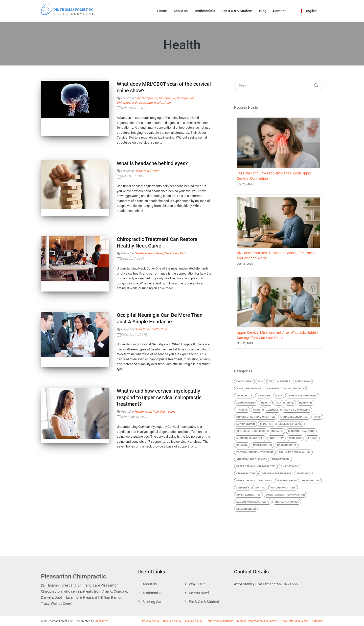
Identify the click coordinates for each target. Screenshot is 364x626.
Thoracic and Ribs (287, 502)
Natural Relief (154, 253)
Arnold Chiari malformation (256, 417)
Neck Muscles (262, 445)
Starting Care (153, 602)
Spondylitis (244, 396)
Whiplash (264, 396)
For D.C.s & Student (237, 11)
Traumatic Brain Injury (295, 452)
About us (180, 11)
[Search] (274, 85)
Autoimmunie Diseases (252, 459)
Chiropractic (167, 98)
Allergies (283, 381)
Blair (279, 396)
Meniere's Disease (290, 424)
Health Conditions (283, 488)
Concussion (244, 381)
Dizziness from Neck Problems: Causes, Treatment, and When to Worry (276, 255)
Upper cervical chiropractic (256, 466)
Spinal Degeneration (294, 417)
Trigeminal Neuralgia (302, 396)
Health (158, 103)
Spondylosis (305, 473)
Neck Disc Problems (297, 410)
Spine (171, 412)
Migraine (277, 431)
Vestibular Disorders (251, 431)
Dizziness (272, 410)
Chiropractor (185, 98)
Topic (317, 417)
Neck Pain (172, 253)
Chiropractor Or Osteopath (135, 103)
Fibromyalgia (281, 459)
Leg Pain (312, 438)
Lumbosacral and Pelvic (253, 502)
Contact (279, 11)
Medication (303, 381)
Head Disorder (287, 445)
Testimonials (205, 11)
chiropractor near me (276, 473)
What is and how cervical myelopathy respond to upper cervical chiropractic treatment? (159, 397)
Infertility (277, 438)
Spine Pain (267, 424)
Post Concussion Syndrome (255, 452)
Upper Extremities (248, 495)
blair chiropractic (146, 98)
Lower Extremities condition (285, 495)
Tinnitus (242, 410)
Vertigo (260, 488)
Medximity (101, 621)
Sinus (257, 410)
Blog (263, 11)
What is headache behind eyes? (152, 163)
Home (162, 11)
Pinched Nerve (287, 480)
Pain (167, 103)
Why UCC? (197, 584)
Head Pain (142, 171)
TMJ (260, 381)
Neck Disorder (246, 509)
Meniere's (243, 488)
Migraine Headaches (250, 438)
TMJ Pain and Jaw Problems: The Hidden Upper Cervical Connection (274, 176)
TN (270, 381)
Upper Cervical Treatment (254, 480)
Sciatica (242, 445)
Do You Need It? (201, 593)
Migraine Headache (301, 431)
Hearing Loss (311, 480)
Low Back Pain (246, 424)
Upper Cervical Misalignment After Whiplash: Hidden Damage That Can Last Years (277, 335)
